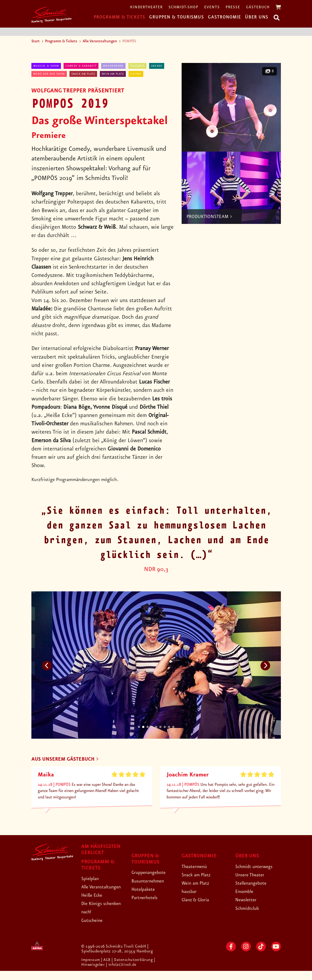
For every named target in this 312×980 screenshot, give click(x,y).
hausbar (191, 892)
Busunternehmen (151, 881)
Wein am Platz (113, 74)
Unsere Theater (253, 875)
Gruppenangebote (152, 873)
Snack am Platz (83, 74)
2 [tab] (143, 727)
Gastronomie (224, 17)
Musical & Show (46, 66)
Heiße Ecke (94, 904)
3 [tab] (148, 727)
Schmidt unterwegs (258, 867)
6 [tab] (160, 727)
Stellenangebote (254, 884)
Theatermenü (197, 867)
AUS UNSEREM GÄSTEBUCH (68, 760)
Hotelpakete (146, 890)
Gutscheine (94, 929)
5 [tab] (156, 727)
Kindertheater (146, 7)
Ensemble (246, 892)
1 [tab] (139, 727)
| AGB (108, 969)
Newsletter (248, 900)
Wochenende (113, 66)
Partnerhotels (147, 898)
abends (157, 66)
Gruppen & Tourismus (177, 17)
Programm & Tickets (119, 17)
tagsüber (137, 66)
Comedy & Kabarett (81, 66)
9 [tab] (173, 727)
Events (212, 7)
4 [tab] (152, 727)
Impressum (92, 969)
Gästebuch (258, 7)
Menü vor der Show (49, 74)
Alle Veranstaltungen (100, 41)
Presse (233, 7)
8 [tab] (169, 727)
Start (36, 41)
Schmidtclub (250, 909)
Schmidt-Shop (183, 7)
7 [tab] (165, 727)
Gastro (136, 74)
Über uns (257, 17)
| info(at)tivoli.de (123, 974)
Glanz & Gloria (199, 900)
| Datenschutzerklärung (134, 969)
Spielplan (92, 879)
